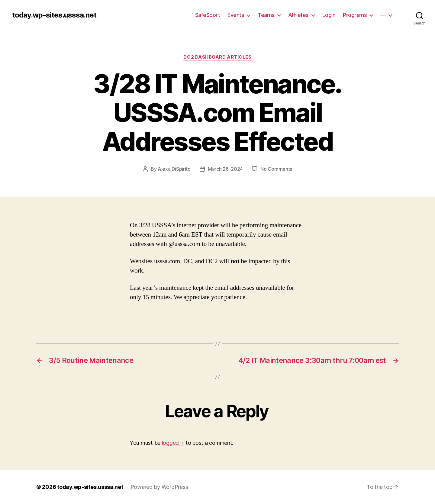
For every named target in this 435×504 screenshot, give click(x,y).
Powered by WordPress (159, 487)
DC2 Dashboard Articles (217, 57)
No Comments (276, 169)
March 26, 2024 (225, 169)
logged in (173, 443)
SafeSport (208, 15)
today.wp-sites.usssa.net (54, 15)
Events (236, 15)
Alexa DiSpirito (174, 169)
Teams (266, 15)
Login (329, 15)
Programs (355, 15)
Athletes (298, 15)
